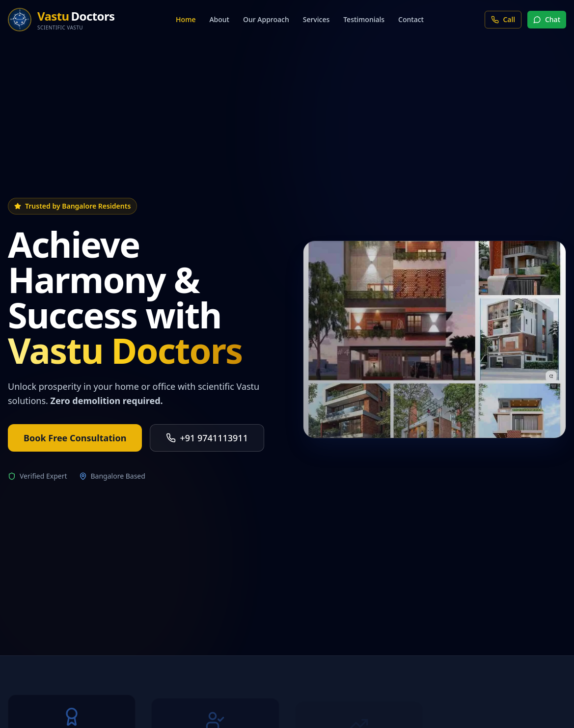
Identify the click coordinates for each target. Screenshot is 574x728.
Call (503, 19)
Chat (547, 19)
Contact (411, 19)
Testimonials (364, 19)
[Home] (61, 20)
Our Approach (266, 19)
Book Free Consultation (75, 438)
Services (316, 19)
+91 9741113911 (207, 438)
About (219, 19)
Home (186, 19)
